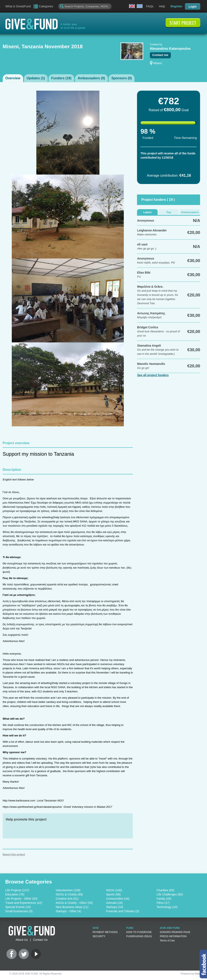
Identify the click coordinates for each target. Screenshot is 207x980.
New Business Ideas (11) (72, 907)
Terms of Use (167, 941)
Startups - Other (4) (68, 911)
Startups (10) (115, 907)
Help (162, 6)
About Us (22, 940)
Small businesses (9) (19, 911)
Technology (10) (167, 907)
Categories (46, 6)
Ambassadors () (91, 78)
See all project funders (153, 375)
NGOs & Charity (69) (69, 894)
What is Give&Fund (18, 6)
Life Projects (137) (17, 890)
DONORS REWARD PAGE (175, 932)
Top (169, 212)
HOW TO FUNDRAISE (139, 932)
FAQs (150, 6)
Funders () (61, 78)
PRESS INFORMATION (173, 936)
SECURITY (99, 936)
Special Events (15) (18, 907)
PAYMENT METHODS (105, 932)
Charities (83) (165, 890)
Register (176, 6)
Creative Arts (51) (67, 899)
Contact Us (40, 940)
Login (192, 7)
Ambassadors (190, 212)
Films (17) (163, 903)
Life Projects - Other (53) (21, 899)
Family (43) (164, 899)
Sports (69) (113, 894)
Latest (147, 212)
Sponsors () (122, 78)
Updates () (36, 78)
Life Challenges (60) (170, 894)
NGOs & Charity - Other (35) (74, 903)
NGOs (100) (114, 890)
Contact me (160, 55)
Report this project (14, 855)
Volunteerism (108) (68, 890)
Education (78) (15, 894)
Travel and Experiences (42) (24, 903)
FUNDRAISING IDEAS (139, 936)
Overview (13, 78)
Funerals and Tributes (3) (123, 911)
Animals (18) (114, 903)
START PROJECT (183, 23)
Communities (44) (118, 899)
